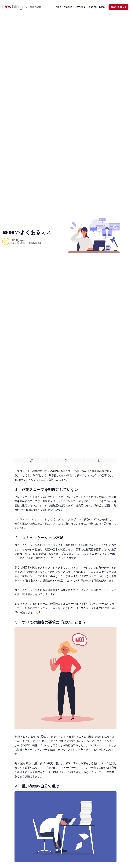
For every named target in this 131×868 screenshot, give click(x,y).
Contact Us (118, 7)
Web (58, 7)
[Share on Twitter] (31, 461)
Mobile (68, 7)
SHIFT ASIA (35, 7)
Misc (102, 7)
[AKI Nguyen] (6, 241)
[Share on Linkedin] (100, 461)
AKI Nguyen (18, 240)
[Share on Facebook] (65, 461)
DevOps (80, 7)
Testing (92, 7)
